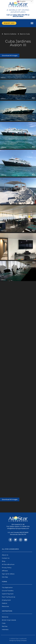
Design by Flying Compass (18, 640)
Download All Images (10, 55)
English (21, 2)
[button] (32, 23)
